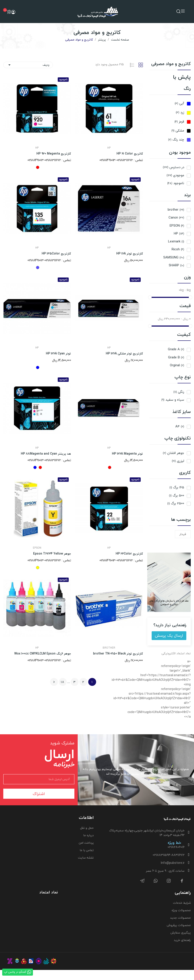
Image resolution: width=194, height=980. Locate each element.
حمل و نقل (87, 828)
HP (179, 234)
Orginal (177, 365)
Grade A (176, 349)
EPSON (177, 226)
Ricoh (178, 249)
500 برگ (177, 495)
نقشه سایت (86, 858)
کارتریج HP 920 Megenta (54, 154)
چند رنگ (176, 140)
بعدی (54, 682)
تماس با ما (87, 850)
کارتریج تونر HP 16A (130, 254)
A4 (180, 426)
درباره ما (88, 835)
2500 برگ (176, 503)
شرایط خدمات (182, 903)
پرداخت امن (86, 843)
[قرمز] (38, 167)
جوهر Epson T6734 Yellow (52, 554)
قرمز (179, 122)
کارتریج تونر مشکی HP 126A (124, 354)
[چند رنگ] (38, 268)
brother (176, 210)
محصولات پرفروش (179, 925)
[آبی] (38, 367)
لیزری (178, 461)
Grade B (176, 357)
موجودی (175, 175)
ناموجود (176, 183)
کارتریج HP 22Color (129, 554)
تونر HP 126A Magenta (127, 454)
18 (63, 682)
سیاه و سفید (173, 400)
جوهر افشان (173, 453)
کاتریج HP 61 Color (130, 154)
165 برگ (177, 487)
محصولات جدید (180, 918)
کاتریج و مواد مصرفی (171, 65)
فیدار (183, 534)
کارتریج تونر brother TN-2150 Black (118, 654)
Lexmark (176, 241)
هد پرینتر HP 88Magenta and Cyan (46, 454)
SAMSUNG (174, 257)
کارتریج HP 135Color (56, 254)
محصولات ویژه (181, 910)
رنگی (179, 392)
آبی (179, 103)
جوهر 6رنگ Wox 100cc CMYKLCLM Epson (43, 654)
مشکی (178, 131)
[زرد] (38, 568)
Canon (176, 218)
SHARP (176, 265)
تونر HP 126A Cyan (58, 354)
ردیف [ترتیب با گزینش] (28, 65)
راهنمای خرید (182, 940)
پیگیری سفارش (181, 933)
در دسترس (173, 167)
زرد (180, 112)
